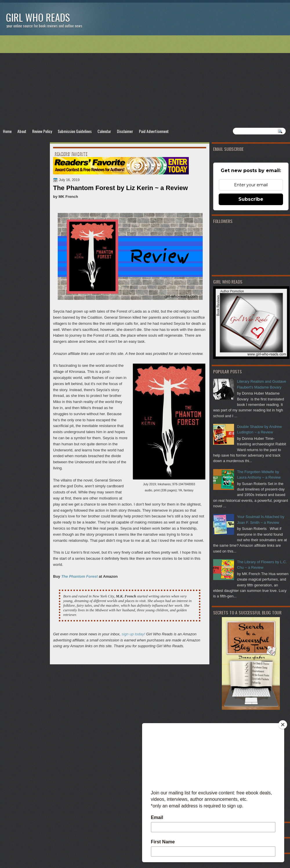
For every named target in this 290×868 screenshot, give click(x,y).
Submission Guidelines (75, 131)
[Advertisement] (145, 81)
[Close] (283, 725)
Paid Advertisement (154, 131)
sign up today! (133, 634)
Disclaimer (125, 131)
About (22, 131)
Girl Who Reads (38, 17)
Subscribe (251, 199)
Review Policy (42, 131)
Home (7, 131)
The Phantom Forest (79, 576)
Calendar (104, 131)
